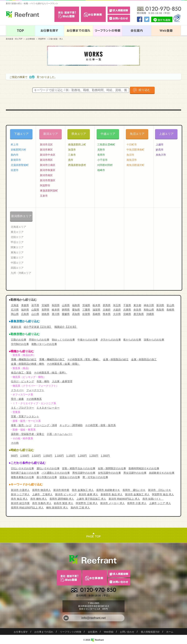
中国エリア (17, 263)
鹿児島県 (139, 314)
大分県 (117, 314)
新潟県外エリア (21, 216)
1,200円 (82, 456)
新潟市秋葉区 (48, 170)
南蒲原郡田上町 (77, 144)
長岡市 (101, 155)
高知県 (76, 314)
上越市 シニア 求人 (160, 503)
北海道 (15, 305)
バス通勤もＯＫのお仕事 (56, 473)
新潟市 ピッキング (66, 494)
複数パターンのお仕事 (44, 344)
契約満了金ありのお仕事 (25, 473)
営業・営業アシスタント (25, 416)
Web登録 (109, 632)
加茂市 (72, 150)
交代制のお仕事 (20, 344)
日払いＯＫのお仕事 (22, 468)
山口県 (35, 314)
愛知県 (76, 310)
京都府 (107, 310)
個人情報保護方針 (150, 632)
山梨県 (35, 310)
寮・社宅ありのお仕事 (95, 477)
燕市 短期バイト (153, 499)
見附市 (101, 150)
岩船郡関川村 (18, 150)
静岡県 (66, 310)
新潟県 (160, 305)
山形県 (66, 305)
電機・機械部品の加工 (52, 359)
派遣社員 (16, 327)
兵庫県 (127, 310)
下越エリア (21, 134)
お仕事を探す (21, 632)
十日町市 (132, 144)
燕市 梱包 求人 (39, 499)
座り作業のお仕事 (47, 477)
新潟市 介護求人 (20, 490)
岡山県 (15, 314)
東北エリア (17, 232)
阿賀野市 (42, 39)
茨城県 (86, 305)
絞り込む (144, 90)
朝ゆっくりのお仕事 (63, 340)
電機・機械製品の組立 (24, 359)
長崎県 (96, 314)
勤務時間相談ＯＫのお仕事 (144, 468)
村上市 (15, 144)
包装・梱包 (43, 381)
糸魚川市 (161, 155)
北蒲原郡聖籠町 (20, 165)
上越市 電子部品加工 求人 (91, 499)
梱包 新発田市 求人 (57, 508)
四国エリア (17, 268)
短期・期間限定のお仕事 (112, 468)
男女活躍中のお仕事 (135, 473)
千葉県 (127, 305)
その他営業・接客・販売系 (100, 425)
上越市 (160, 144)
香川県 (56, 314)
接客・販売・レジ (21, 425)
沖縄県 (150, 314)
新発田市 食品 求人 (112, 494)
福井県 (25, 310)
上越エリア (166, 134)
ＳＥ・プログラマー (22, 408)
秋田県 (56, 305)
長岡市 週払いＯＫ (134, 490)
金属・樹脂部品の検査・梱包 (28, 364)
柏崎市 (101, 170)
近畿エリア (17, 258)
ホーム (170, 632)
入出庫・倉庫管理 (62, 381)
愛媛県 (66, 314)
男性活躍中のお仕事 (84, 473)
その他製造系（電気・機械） (84, 359)
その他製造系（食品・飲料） (51, 373)
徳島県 (45, 314)
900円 (14, 456)
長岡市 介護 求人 (137, 503)
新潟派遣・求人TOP (14, 39)
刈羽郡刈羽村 (105, 165)
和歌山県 (149, 310)
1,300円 (105, 456)
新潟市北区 (46, 144)
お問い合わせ (127, 632)
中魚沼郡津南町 (136, 150)
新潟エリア (51, 134)
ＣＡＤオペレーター (48, 408)
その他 (15, 443)
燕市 (71, 160)
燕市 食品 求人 (19, 499)
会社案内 (93, 632)
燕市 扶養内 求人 (42, 503)
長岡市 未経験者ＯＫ (108, 490)
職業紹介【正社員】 (66, 327)
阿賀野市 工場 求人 (87, 503)
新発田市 (16, 160)
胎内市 (15, 155)
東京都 (137, 305)
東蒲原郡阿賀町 (49, 191)
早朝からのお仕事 (39, 340)
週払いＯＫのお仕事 (48, 468)
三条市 (72, 155)
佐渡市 (15, 170)
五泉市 (44, 196)
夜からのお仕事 (132, 340)
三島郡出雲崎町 (106, 144)
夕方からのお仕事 (111, 340)
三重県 (86, 310)
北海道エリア (18, 227)
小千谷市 (102, 160)
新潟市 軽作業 (61, 490)
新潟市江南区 (48, 165)
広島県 (25, 314)
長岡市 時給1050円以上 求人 (27, 508)
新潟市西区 (46, 160)
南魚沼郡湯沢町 (136, 165)
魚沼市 (130, 155)
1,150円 (71, 456)
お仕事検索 (30, 39)
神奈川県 (149, 305)
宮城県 (45, 305)
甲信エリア (17, 242)
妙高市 (160, 150)
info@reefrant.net (94, 618)
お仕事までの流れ (44, 632)
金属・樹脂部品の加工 (144, 359)
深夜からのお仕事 (154, 340)
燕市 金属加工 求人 (83, 490)
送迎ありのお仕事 (70, 477)
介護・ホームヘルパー (60, 434)
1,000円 (25, 456)
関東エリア (17, 247)
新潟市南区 (46, 175)
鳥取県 (160, 310)
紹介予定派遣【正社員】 (38, 327)
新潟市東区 (46, 150)
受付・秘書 (17, 399)
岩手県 (35, 305)
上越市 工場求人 (42, 494)
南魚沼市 (132, 160)
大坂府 (117, 310)
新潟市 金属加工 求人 (137, 494)
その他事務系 (34, 399)
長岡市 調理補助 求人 (62, 499)
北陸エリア (17, 237)
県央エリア (79, 134)
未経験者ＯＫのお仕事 (162, 473)
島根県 (170, 310)
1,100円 (59, 456)
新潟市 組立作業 (20, 503)
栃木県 (96, 305)
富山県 (170, 305)
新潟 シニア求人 (20, 494)
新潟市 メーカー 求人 (112, 503)
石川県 (15, 310)
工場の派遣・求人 (56, 39)
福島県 (76, 305)
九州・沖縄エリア (21, 273)
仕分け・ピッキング (22, 381)
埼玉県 (117, 305)
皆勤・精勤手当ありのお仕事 (79, 468)
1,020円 (36, 456)
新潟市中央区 (48, 155)
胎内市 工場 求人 (80, 508)
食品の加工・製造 (21, 373)
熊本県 (107, 314)
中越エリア (108, 134)
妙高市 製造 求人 (64, 503)
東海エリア (17, 252)
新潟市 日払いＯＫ (160, 490)
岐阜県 (56, 310)
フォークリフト (35, 390)
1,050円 (48, 456)
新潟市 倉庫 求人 (88, 494)
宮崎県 (127, 314)
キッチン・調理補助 (71, 425)
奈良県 (137, 310)
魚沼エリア (137, 134)
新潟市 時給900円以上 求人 (124, 499)
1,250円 (94, 456)
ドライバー (17, 390)
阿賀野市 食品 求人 (163, 494)
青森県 (25, 305)
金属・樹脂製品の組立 (116, 359)
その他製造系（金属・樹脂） (63, 364)
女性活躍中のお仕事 (109, 473)
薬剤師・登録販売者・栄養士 (28, 434)
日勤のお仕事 (19, 340)
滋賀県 (96, 310)
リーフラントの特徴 (71, 632)
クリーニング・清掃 (45, 425)
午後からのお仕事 (88, 340)
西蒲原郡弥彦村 (77, 165)
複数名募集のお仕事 (22, 477)
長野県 (45, 310)
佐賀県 (86, 314)
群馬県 (107, 305)
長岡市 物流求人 (41, 490)
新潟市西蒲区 (48, 180)
